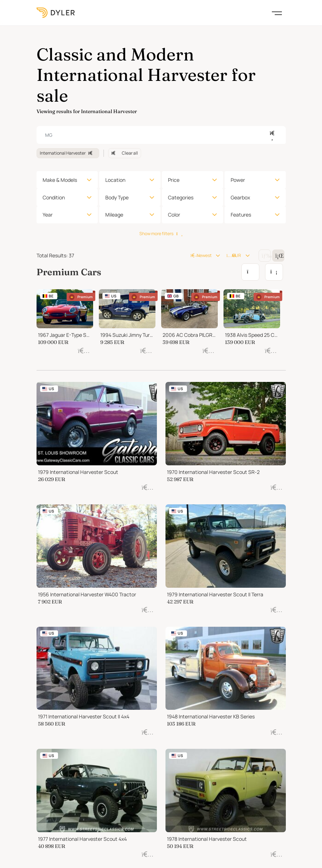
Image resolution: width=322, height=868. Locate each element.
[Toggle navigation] (277, 13)
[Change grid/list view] (265, 256)
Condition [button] (54, 197)
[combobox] (161, 135)
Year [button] (48, 215)
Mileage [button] (114, 215)
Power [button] (238, 180)
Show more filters (161, 234)
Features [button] (241, 215)
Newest (201, 255)
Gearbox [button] (240, 197)
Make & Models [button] (60, 180)
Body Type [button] (117, 197)
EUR (234, 255)
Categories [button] (181, 197)
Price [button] (174, 180)
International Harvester (68, 153)
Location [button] (115, 180)
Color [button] (174, 215)
